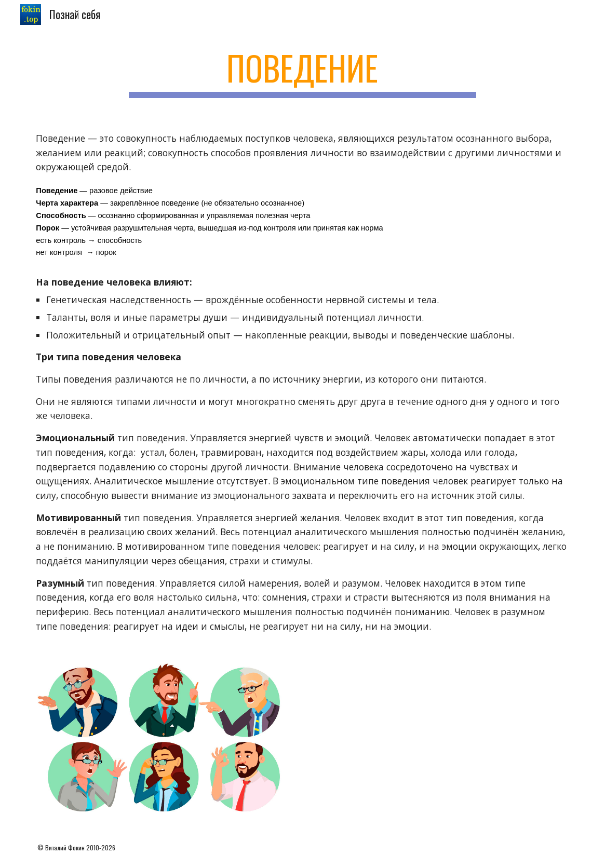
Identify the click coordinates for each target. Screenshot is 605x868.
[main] (303, 73)
